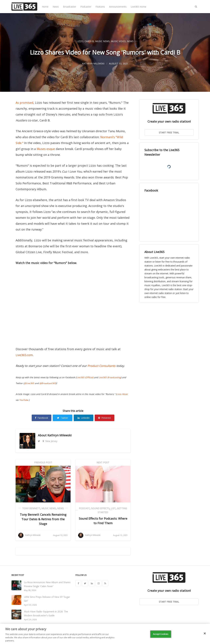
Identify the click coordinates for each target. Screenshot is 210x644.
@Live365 (29, 383)
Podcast (84, 508)
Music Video (118, 41)
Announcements (118, 7)
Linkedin (84, 418)
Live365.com (24, 355)
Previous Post (43, 462)
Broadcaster (70, 7)
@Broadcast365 (48, 383)
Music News (102, 41)
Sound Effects (100, 508)
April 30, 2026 (30, 605)
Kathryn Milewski (59, 435)
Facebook (42, 418)
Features (100, 7)
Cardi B (89, 41)
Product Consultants (101, 366)
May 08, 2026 (30, 590)
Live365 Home (138, 7)
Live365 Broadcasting (110, 377)
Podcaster (86, 7)
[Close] (205, 634)
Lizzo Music (122, 394)
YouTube (24, 400)
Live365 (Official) (85, 377)
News (56, 7)
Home (45, 7)
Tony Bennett (31, 508)
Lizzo (80, 41)
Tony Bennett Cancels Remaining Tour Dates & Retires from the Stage (43, 519)
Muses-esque (46, 149)
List (113, 508)
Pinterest (105, 418)
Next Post (103, 462)
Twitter (63, 418)
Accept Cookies (161, 634)
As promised (24, 103)
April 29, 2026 (30, 620)
